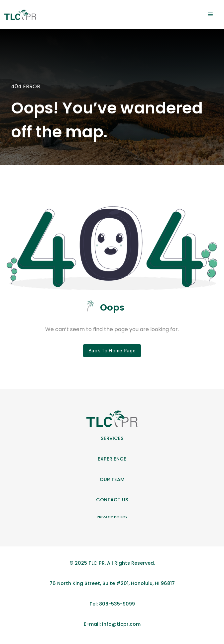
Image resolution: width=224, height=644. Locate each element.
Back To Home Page (112, 351)
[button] (210, 15)
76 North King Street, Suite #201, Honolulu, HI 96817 (112, 583)
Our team (112, 479)
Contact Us (112, 500)
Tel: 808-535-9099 (112, 604)
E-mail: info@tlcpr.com (112, 624)
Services (112, 438)
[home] (20, 15)
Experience (112, 459)
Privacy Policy (112, 517)
